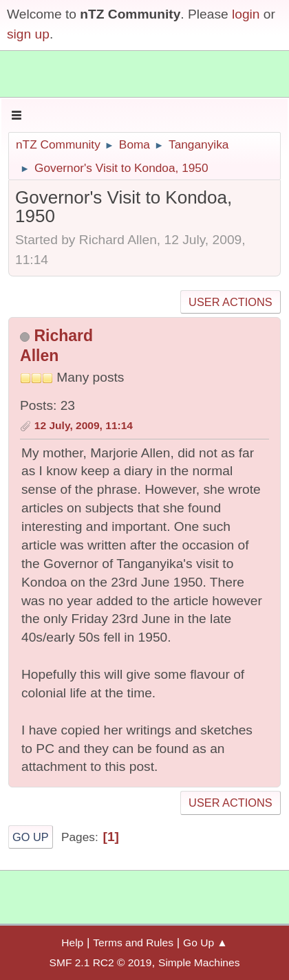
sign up (28, 34)
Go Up (31, 837)
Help (72, 943)
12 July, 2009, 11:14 (84, 425)
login (246, 14)
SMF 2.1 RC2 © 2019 (101, 962)
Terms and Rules (133, 943)
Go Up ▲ (205, 943)
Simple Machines (199, 962)
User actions (230, 302)
